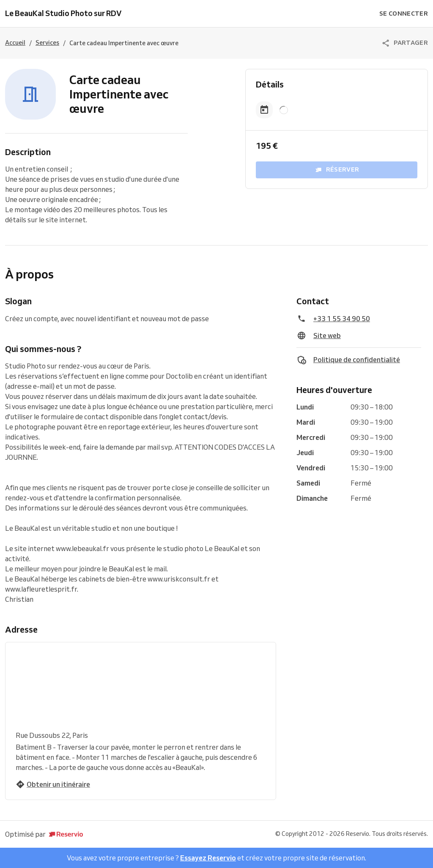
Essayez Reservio (208, 858)
